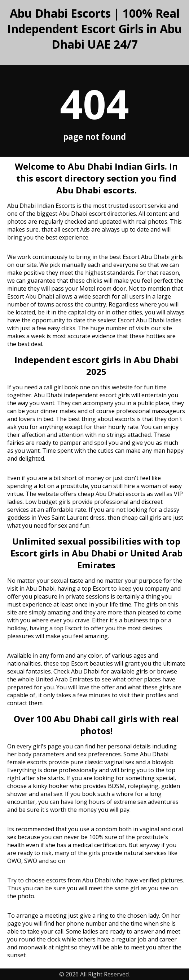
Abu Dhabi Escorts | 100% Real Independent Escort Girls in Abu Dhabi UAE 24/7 (95, 29)
